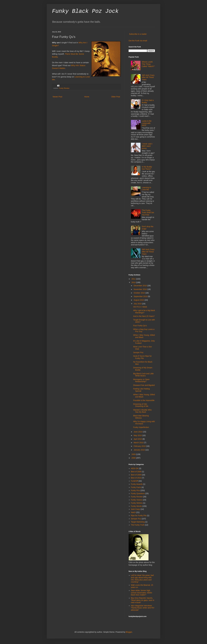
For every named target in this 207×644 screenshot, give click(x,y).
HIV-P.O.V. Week (140, 307)
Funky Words (136, 506)
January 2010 (139, 450)
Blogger (129, 632)
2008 (134, 458)
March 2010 (139, 443)
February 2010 (140, 446)
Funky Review (64, 88)
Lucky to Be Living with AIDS (147, 123)
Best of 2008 (136, 472)
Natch (133, 512)
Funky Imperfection (141, 427)
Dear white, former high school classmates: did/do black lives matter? (142, 593)
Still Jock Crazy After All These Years (148, 77)
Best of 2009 (136, 475)
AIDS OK (135, 468)
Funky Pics (135, 490)
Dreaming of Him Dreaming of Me (141, 405)
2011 (134, 279)
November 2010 (140, 289)
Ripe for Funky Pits (139, 516)
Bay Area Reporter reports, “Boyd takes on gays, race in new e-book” (143, 600)
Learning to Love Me (146, 189)
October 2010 (139, 293)
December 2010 (140, 286)
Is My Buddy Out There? (147, 168)
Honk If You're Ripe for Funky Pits (142, 357)
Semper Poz (138, 352)
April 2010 (138, 439)
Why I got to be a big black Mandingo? (144, 312)
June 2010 (138, 432)
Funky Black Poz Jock (85, 11)
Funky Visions (137, 500)
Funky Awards (137, 484)
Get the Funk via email (138, 41)
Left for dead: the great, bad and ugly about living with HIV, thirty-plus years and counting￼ (142, 579)
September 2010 (141, 296)
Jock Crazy (136, 509)
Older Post (116, 97)
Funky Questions (138, 493)
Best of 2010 (136, 478)
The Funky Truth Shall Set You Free (148, 213)
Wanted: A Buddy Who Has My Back (142, 411)
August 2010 (139, 300)
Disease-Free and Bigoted (144, 385)
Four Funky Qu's (140, 326)
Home (87, 97)
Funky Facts (136, 487)
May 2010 (138, 435)
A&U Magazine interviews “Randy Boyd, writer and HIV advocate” (143, 608)
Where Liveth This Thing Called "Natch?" (148, 64)
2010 (134, 282)
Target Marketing (138, 522)
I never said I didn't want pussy (147, 146)
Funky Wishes (137, 503)
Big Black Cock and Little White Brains (143, 375)
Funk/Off (134, 481)
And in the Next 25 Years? (144, 316)
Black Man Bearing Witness (141, 417)
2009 (134, 454)
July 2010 (138, 304)
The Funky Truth (138, 525)
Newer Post (57, 97)
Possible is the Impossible (144, 400)
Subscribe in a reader (138, 34)
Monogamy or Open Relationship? (141, 381)
